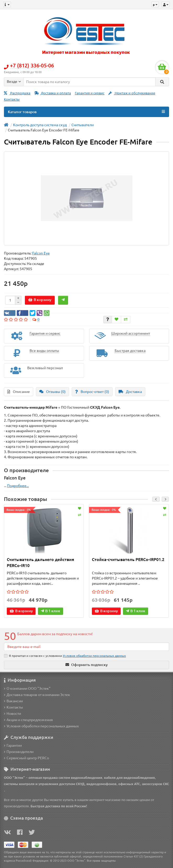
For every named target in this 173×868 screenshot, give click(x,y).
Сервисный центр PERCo (26, 758)
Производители (19, 752)
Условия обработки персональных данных (41, 726)
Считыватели (83, 125)
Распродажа (17, 93)
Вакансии (13, 701)
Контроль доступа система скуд (40, 125)
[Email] (86, 647)
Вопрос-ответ (92, 392)
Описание (19, 392)
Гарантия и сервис (90, 93)
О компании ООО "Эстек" (27, 688)
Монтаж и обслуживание (132, 93)
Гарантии (13, 745)
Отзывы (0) (52, 392)
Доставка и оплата (53, 93)
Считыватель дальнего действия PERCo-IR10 (40, 562)
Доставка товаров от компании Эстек (37, 695)
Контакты (12, 99)
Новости (12, 714)
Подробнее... (18, 486)
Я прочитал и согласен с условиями (65, 656)
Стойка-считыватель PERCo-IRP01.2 (128, 559)
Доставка (130, 392)
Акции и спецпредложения (28, 720)
